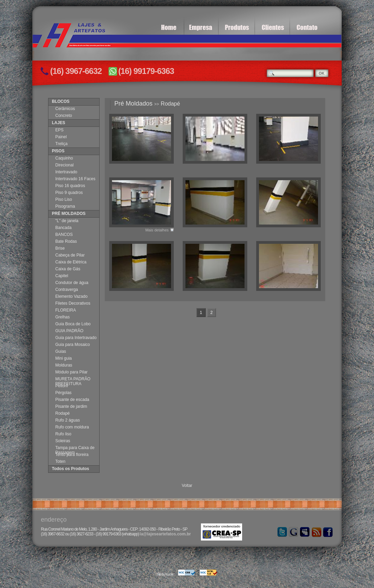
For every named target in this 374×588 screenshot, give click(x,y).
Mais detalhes (157, 230)
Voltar (187, 486)
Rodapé (170, 104)
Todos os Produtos (70, 469)
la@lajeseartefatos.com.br (165, 534)
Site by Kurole (165, 574)
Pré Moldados (133, 104)
